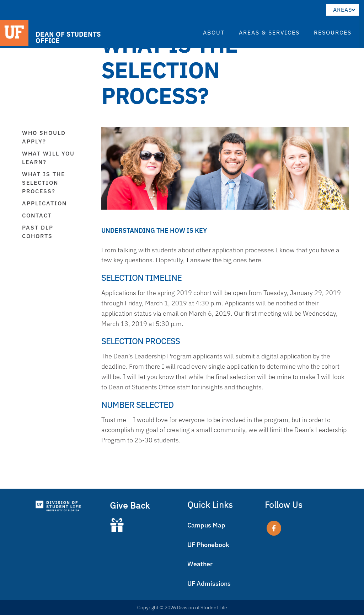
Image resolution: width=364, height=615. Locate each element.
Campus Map (206, 525)
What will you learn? (48, 158)
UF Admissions (209, 584)
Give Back (130, 505)
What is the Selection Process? (44, 183)
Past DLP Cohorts (38, 232)
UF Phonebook (208, 545)
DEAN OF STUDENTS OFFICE (68, 37)
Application (44, 203)
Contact (37, 215)
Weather (200, 564)
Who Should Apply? (44, 137)
